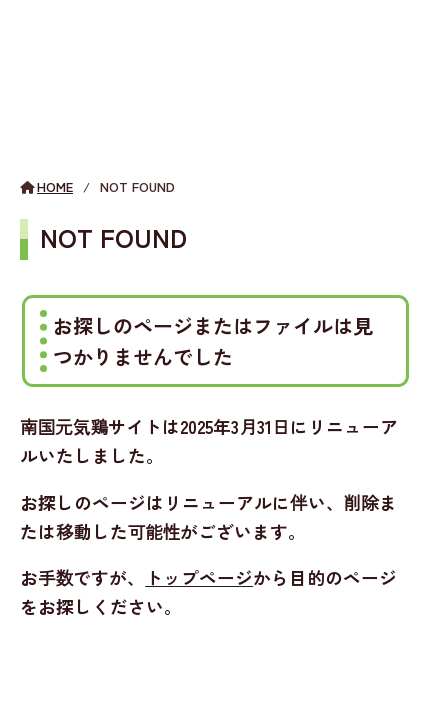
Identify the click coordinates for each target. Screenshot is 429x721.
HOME (55, 186)
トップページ (199, 577)
